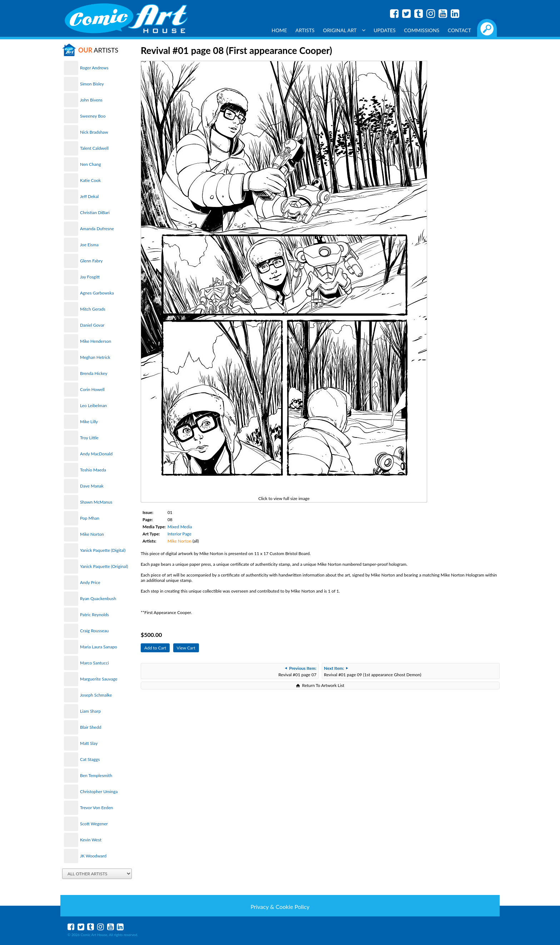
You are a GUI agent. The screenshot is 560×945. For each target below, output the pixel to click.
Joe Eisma (89, 245)
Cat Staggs (90, 759)
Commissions (422, 30)
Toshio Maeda (93, 470)
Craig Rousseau (94, 631)
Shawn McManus (96, 502)
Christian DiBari (95, 212)
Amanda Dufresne (97, 229)
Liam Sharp (90, 711)
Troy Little (89, 438)
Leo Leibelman (93, 405)
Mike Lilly (89, 422)
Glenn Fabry (91, 261)
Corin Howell (92, 389)
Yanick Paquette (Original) (104, 566)
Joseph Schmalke (96, 695)
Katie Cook (90, 180)
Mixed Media (180, 527)
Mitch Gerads (93, 309)
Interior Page (179, 534)
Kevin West (91, 840)
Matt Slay (89, 743)
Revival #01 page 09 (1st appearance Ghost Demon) (372, 671)
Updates (385, 30)
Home (279, 30)
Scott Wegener (94, 824)
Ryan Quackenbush (98, 598)
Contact (459, 30)
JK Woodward (93, 856)
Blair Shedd (91, 727)
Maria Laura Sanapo (99, 647)
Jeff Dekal (89, 196)
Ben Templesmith (96, 775)
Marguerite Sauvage (99, 679)
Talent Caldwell (94, 148)
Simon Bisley (92, 84)
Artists (305, 30)
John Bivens (91, 100)
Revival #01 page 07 (297, 671)
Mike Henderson (96, 341)
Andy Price (90, 582)
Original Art (344, 30)
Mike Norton (92, 534)
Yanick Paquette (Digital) (103, 550)
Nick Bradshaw (94, 132)
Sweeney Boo (93, 116)
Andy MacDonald (96, 454)
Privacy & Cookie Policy (280, 907)
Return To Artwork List (323, 685)
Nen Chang (91, 164)
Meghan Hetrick (95, 357)
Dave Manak (92, 486)
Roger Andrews (94, 68)
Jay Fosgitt (90, 277)
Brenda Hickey (94, 373)
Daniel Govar (92, 325)
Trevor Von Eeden (96, 808)
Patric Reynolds (94, 615)
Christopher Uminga (99, 791)
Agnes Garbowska (97, 293)
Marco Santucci (94, 663)
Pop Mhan (90, 518)
